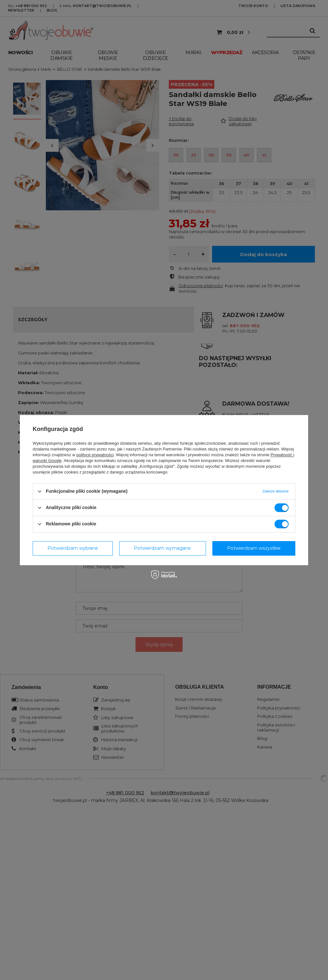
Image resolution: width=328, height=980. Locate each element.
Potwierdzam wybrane (73, 548)
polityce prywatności (95, 455)
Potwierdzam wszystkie (254, 548)
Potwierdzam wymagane (162, 548)
